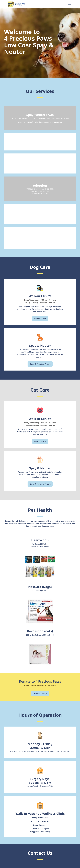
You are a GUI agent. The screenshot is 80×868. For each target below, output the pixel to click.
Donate (40, 162)
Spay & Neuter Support (40, 142)
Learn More (40, 319)
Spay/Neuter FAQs (40, 115)
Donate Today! (40, 694)
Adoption (40, 185)
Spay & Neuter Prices (40, 364)
